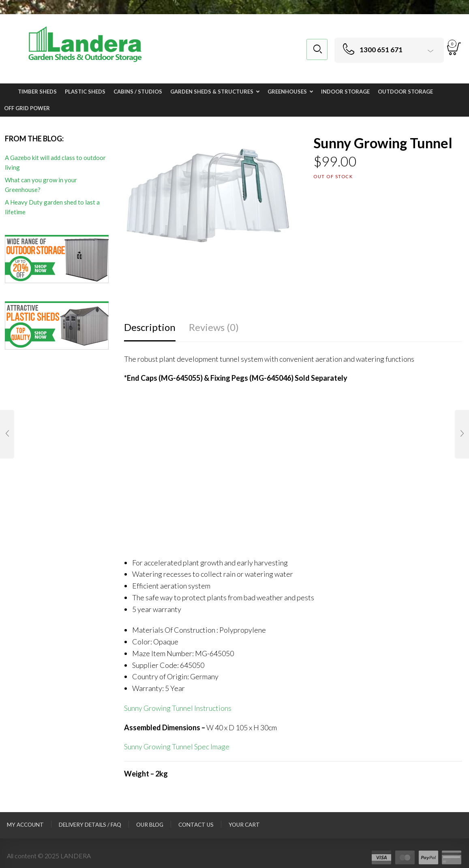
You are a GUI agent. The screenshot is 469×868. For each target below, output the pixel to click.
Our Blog (150, 825)
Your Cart (244, 825)
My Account (25, 825)
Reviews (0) (214, 327)
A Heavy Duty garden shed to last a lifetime (52, 207)
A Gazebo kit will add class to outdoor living (55, 162)
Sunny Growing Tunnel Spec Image (177, 746)
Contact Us (196, 825)
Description (150, 327)
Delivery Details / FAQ (90, 825)
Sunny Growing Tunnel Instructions (178, 708)
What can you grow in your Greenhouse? (41, 185)
